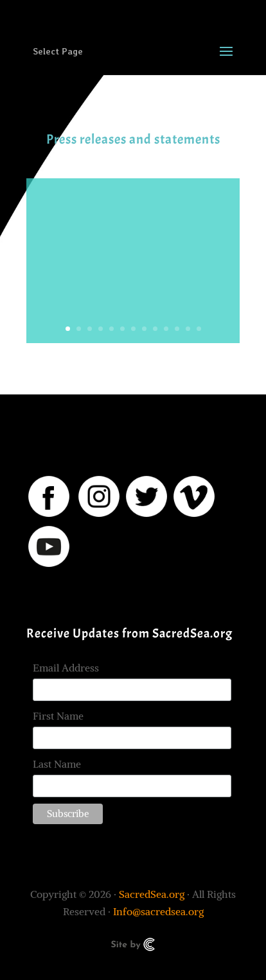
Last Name (57, 764)
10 (166, 329)
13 (199, 329)
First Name (58, 716)
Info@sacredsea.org (158, 911)
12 (188, 329)
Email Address (66, 668)
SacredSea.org (152, 894)
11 (177, 329)
